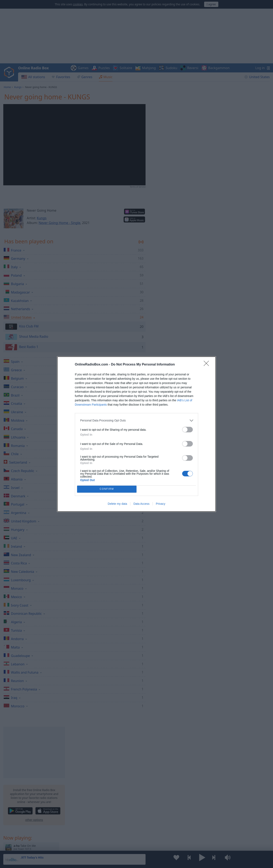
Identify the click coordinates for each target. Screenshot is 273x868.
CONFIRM (107, 489)
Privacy (161, 504)
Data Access (141, 504)
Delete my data (117, 504)
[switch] (187, 430)
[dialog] (136, 434)
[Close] (208, 365)
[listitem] (136, 421)
